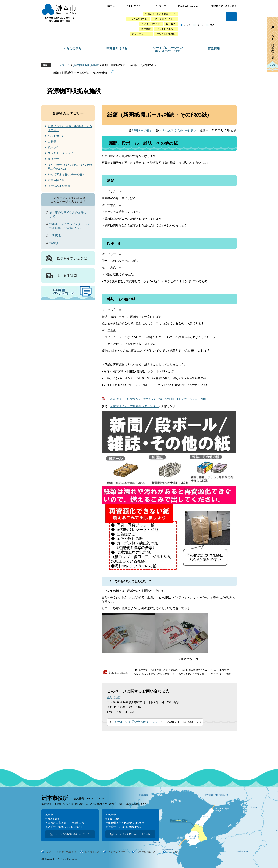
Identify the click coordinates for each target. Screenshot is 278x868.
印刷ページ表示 (142, 130)
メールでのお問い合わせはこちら (136, 722)
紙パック (53, 147)
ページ (200, 25)
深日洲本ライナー (141, 34)
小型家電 (55, 236)
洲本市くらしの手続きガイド (160, 14)
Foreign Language (188, 6)
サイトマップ (159, 6)
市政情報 (214, 49)
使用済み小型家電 (59, 186)
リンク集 (173, 852)
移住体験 (146, 29)
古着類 (52, 142)
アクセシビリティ (118, 852)
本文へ (111, 6)
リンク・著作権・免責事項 (61, 852)
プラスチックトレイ (60, 153)
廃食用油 (53, 159)
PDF (212, 25)
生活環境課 (114, 697)
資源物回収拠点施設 (86, 65)
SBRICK (171, 24)
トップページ (62, 65)
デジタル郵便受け (138, 19)
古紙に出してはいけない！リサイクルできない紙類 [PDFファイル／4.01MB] (157, 399)
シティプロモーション (168, 49)
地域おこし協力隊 (166, 34)
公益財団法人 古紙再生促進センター (134, 406)
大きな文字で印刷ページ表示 (178, 130)
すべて (187, 25)
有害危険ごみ (56, 180)
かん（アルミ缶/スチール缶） (66, 174)
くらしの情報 (72, 49)
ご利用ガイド (133, 6)
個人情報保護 (92, 852)
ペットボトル (56, 136)
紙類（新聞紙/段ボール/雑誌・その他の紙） (81, 73)
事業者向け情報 (117, 49)
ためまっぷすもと (151, 24)
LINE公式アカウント (165, 19)
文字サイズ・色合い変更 (224, 6)
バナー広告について (148, 852)
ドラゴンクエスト (166, 29)
